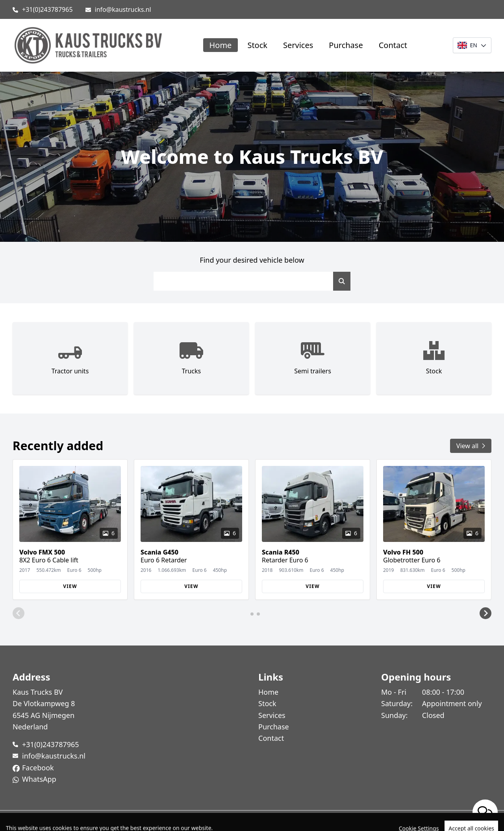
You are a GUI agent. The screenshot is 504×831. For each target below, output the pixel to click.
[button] (19, 613)
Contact (393, 45)
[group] (70, 530)
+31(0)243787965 (47, 9)
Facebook (38, 768)
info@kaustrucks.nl (123, 9)
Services (298, 45)
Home (221, 45)
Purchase (346, 45)
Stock (257, 45)
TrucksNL (55, 821)
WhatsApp (39, 779)
